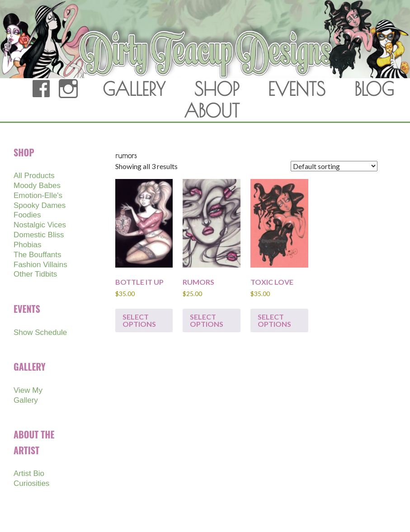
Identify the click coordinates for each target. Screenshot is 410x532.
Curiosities (31, 483)
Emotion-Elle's (38, 195)
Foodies (27, 215)
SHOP (217, 89)
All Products (34, 176)
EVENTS (297, 89)
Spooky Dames (40, 205)
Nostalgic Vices (40, 225)
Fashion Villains (40, 265)
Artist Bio (29, 473)
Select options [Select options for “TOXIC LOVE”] (274, 320)
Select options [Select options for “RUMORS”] (207, 320)
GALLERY (134, 89)
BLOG (374, 89)
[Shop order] (334, 166)
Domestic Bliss (39, 235)
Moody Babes (37, 186)
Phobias (27, 245)
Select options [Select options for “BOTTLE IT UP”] (139, 320)
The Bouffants (38, 255)
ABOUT (212, 111)
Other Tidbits (35, 274)
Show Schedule (40, 332)
